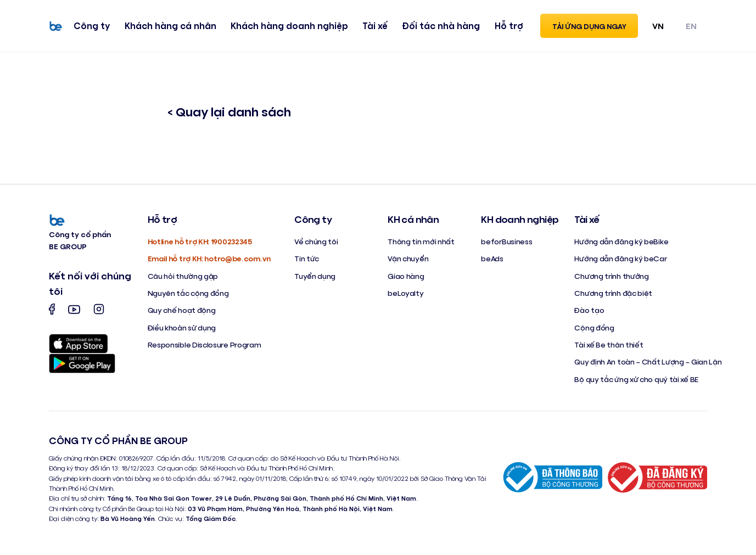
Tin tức (307, 258)
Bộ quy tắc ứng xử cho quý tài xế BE (636, 379)
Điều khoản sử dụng (182, 327)
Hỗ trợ (509, 26)
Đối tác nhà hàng (441, 26)
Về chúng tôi (316, 241)
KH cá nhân (413, 219)
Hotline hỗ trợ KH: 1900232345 (200, 241)
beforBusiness (506, 241)
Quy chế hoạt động (182, 310)
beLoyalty (405, 293)
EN (691, 26)
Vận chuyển (408, 258)
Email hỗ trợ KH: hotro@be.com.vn (209, 258)
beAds (492, 258)
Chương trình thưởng (611, 276)
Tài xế (375, 26)
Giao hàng (406, 276)
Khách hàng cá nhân (170, 26)
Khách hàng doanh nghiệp (289, 26)
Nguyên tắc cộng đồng (188, 293)
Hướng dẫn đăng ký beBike (621, 241)
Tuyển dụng (315, 276)
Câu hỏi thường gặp (183, 276)
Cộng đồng (594, 327)
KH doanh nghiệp (520, 219)
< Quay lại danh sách (229, 111)
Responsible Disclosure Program (205, 344)
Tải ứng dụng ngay (589, 26)
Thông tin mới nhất (421, 241)
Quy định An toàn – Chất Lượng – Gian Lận (648, 361)
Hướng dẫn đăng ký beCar (620, 258)
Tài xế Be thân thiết (609, 344)
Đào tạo (589, 310)
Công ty (92, 26)
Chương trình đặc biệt (613, 293)
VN (658, 26)
